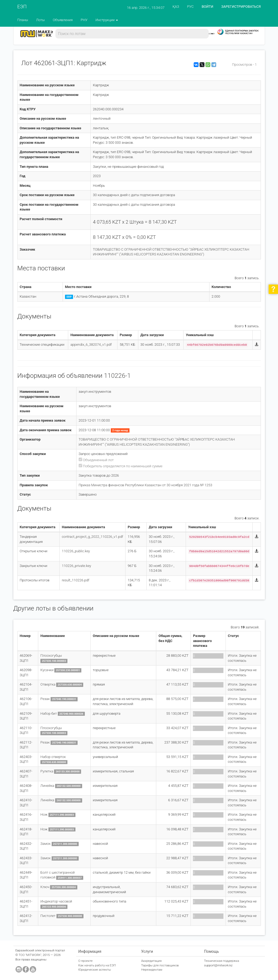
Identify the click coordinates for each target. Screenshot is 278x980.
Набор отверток (53, 757)
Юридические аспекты (95, 970)
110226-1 (117, 376)
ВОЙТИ (207, 7)
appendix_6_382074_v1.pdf (91, 345)
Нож (44, 814)
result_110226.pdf (76, 580)
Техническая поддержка (222, 961)
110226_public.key (76, 551)
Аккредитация (152, 961)
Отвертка (48, 684)
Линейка (47, 786)
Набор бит (49, 713)
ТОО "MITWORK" (30, 955)
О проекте (86, 961)
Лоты (40, 20)
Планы (23, 20)
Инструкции (107, 20)
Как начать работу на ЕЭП (97, 965)
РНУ (84, 20)
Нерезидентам (152, 970)
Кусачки (47, 670)
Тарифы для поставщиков (160, 965)
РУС (190, 7)
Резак (45, 699)
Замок (45, 844)
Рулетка (47, 771)
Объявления (63, 20)
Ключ (45, 887)
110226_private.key (77, 566)
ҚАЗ (176, 7)
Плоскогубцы (51, 656)
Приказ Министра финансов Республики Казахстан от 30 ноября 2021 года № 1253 (146, 485)
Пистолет (48, 916)
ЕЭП (22, 7)
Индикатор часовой (56, 901)
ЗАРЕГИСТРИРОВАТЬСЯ (241, 7)
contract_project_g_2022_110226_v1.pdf (92, 537)
